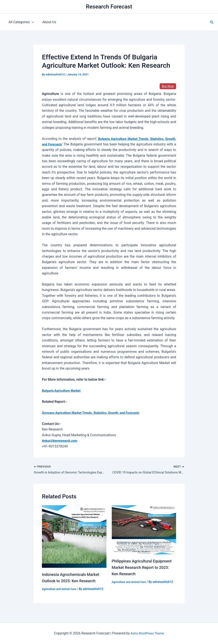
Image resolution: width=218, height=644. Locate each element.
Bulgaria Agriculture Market (63, 391)
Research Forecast (109, 7)
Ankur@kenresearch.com (61, 441)
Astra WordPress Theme (147, 633)
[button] (212, 22)
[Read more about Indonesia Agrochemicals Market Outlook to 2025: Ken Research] (74, 537)
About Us (47, 22)
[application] (31, 22)
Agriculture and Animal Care (61, 590)
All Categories (20, 22)
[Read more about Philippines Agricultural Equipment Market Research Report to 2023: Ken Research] (144, 530)
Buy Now (167, 86)
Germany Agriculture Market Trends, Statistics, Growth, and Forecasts (95, 413)
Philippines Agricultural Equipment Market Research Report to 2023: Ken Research (140, 568)
